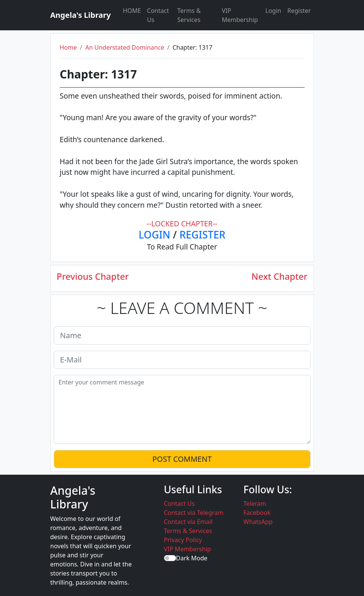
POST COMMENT (182, 459)
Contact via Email (188, 522)
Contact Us (158, 15)
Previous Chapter (93, 277)
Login (273, 11)
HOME (132, 11)
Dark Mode (192, 558)
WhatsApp (258, 522)
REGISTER (202, 235)
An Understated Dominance (125, 47)
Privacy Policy (183, 540)
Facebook (257, 513)
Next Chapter (280, 277)
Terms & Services (189, 15)
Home (69, 47)
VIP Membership (240, 15)
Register (299, 11)
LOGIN (155, 235)
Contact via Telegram (194, 513)
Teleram (255, 503)
